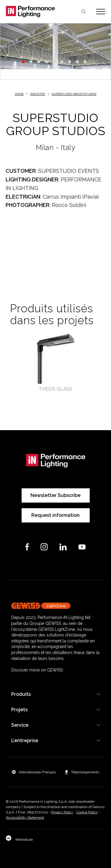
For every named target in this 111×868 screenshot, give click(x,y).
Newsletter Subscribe (55, 495)
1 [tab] (23, 62)
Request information (55, 515)
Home (19, 94)
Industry (38, 94)
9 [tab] (85, 62)
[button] (34, 772)
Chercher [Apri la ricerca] (83, 12)
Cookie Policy (87, 812)
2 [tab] (31, 62)
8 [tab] (77, 62)
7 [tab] (70, 62)
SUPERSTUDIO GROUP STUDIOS (74, 94)
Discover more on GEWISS (37, 670)
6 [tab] (62, 62)
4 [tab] (46, 62)
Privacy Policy (62, 812)
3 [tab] (39, 62)
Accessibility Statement (25, 818)
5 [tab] (54, 62)
